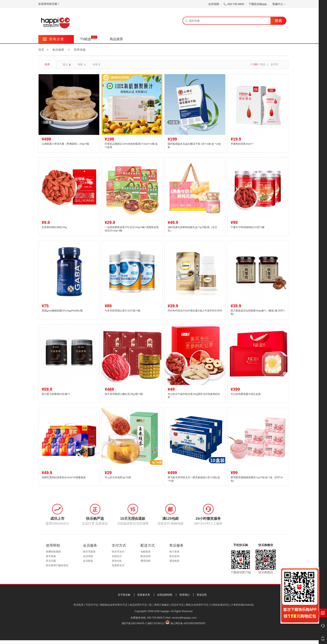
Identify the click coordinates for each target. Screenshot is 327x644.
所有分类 (53, 39)
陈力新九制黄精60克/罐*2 (56, 394)
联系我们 (185, 595)
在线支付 (117, 556)
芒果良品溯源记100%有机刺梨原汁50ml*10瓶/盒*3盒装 (131, 146)
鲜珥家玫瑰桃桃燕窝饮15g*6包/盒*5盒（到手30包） (257, 479)
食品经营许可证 (138, 605)
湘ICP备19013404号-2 (134, 623)
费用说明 (146, 561)
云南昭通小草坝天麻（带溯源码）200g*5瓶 (65, 144)
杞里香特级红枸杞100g (54, 227)
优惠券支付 (118, 565)
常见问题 (51, 561)
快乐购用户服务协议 (57, 565)
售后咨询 (174, 556)
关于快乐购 (124, 595)
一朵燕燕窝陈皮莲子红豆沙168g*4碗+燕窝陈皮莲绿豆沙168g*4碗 (132, 229)
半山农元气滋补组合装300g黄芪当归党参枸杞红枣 (194, 396)
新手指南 (51, 556)
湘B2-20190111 (156, 623)
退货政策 (174, 561)
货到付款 (117, 561)
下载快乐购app (258, 4)
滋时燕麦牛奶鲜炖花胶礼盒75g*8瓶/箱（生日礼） (192, 229)
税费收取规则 (53, 552)
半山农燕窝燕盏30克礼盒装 (246, 394)
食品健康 (58, 50)
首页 (41, 50)
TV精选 (86, 39)
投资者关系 (144, 595)
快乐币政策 (89, 552)
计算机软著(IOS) (219, 605)
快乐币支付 (118, 552)
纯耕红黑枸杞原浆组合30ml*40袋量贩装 (64, 477)
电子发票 (174, 552)
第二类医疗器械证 (159, 605)
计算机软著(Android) (242, 605)
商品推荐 (116, 39)
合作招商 (214, 4)
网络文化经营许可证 (197, 605)
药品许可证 (177, 605)
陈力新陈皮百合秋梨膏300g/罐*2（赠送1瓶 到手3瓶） (258, 312)
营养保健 (80, 50)
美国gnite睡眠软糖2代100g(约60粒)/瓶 (62, 311)
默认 (66, 64)
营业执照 (78, 605)
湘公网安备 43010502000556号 (188, 623)
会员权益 (88, 561)
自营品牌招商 (165, 595)
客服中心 (279, 4)
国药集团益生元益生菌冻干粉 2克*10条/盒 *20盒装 (194, 146)
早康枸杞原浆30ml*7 (242, 144)
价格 (97, 64)
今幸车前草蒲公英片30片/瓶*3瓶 (123, 311)
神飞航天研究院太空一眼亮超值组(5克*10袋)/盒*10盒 (194, 479)
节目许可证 (92, 605)
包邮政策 (146, 552)
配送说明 (146, 556)
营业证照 (202, 595)
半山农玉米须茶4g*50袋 (118, 477)
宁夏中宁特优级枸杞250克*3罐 (248, 227)
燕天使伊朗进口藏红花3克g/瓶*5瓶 (124, 394)
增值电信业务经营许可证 (114, 605)
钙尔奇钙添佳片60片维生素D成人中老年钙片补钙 (195, 311)
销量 (81, 64)
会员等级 (88, 556)
